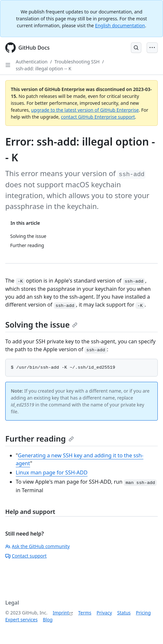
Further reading (40, 438)
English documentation (120, 25)
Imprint (61, 613)
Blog (48, 620)
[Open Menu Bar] (152, 48)
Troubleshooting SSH (77, 62)
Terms (85, 613)
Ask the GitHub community (38, 546)
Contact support (26, 556)
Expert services (21, 620)
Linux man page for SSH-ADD (52, 472)
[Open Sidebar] (8, 65)
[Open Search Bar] (136, 48)
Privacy (104, 613)
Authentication (32, 62)
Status (124, 613)
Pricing (143, 613)
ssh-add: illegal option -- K (43, 69)
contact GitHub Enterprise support (98, 117)
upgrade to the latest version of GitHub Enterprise (85, 110)
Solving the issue (41, 324)
